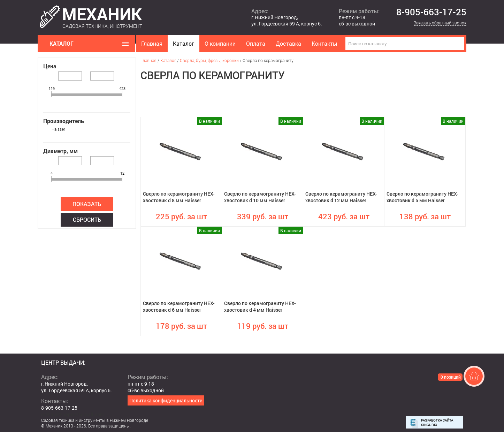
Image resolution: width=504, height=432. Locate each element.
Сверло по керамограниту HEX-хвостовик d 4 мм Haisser (260, 306)
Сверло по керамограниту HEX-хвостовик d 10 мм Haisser (260, 197)
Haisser (58, 129)
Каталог (184, 43)
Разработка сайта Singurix (437, 423)
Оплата (256, 43)
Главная (152, 43)
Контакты (324, 43)
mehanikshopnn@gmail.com (73, 414)
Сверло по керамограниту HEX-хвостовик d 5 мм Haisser (422, 197)
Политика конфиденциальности (166, 400)
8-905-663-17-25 (431, 12)
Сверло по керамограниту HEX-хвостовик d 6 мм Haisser (179, 306)
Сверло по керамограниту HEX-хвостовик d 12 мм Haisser (341, 197)
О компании (220, 43)
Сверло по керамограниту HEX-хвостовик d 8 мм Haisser (179, 197)
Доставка (288, 43)
